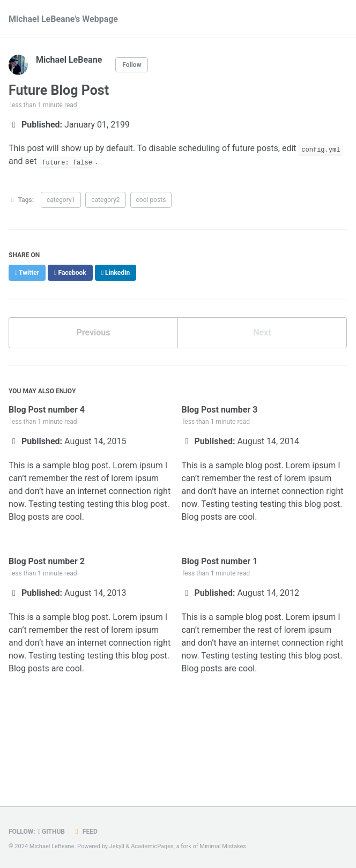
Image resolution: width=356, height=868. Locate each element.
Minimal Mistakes (223, 846)
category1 (61, 200)
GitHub (51, 832)
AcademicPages (152, 846)
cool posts (151, 200)
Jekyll (117, 846)
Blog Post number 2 (47, 561)
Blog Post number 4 (47, 410)
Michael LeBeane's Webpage (63, 19)
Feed (85, 832)
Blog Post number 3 (219, 410)
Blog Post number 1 (219, 561)
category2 (105, 200)
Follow (132, 65)
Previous (93, 332)
